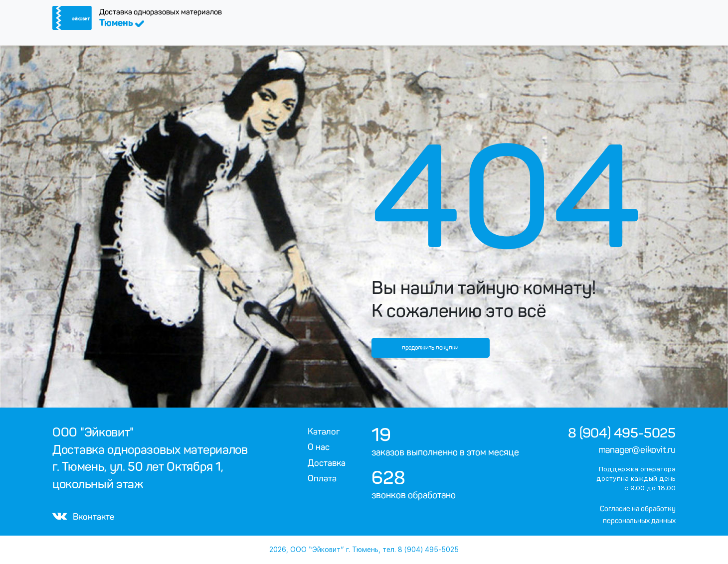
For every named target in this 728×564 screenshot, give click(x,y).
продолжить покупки (430, 348)
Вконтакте (83, 517)
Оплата (322, 478)
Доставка (327, 463)
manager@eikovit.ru (637, 450)
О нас (319, 447)
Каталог (324, 431)
